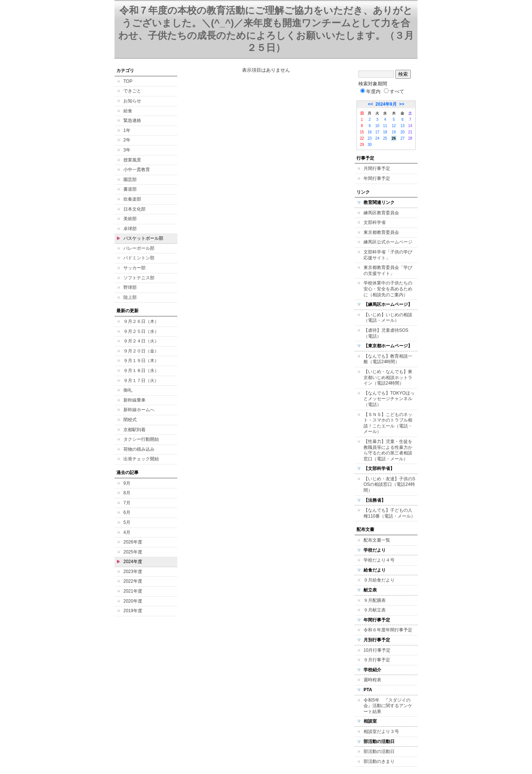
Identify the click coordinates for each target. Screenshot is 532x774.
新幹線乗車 (134, 400)
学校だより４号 (379, 560)
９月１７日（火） (141, 381)
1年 (127, 130)
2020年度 (133, 601)
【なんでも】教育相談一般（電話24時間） (388, 359)
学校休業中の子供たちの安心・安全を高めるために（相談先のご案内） (388, 289)
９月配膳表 (375, 600)
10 (377, 126)
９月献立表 (375, 610)
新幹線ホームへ (139, 410)
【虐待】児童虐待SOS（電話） (386, 333)
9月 (127, 483)
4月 (127, 532)
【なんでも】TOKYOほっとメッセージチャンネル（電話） (389, 399)
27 (403, 138)
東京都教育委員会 (381, 232)
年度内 (370, 91)
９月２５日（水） (141, 331)
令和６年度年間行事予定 (388, 630)
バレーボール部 (139, 248)
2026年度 (133, 542)
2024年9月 (386, 104)
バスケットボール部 (143, 238)
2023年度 (133, 572)
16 (370, 132)
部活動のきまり (379, 761)
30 (370, 145)
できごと (132, 91)
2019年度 (133, 611)
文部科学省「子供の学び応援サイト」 (388, 255)
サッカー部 (134, 268)
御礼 (128, 390)
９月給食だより (379, 580)
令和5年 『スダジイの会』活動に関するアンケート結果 (388, 706)
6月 (127, 512)
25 (385, 138)
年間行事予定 (377, 178)
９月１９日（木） (141, 361)
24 (377, 138)
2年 (127, 140)
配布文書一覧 (377, 540)
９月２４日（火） (141, 341)
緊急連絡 (132, 120)
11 (385, 126)
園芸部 (130, 180)
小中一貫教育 (137, 170)
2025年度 (133, 552)
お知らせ (132, 101)
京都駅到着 (134, 430)
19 (394, 132)
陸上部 (130, 297)
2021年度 (133, 591)
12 (394, 126)
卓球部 (130, 229)
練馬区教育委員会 (381, 213)
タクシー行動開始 (141, 439)
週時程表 (372, 680)
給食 (128, 111)
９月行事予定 (377, 660)
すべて (394, 91)
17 (377, 132)
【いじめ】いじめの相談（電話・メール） (388, 318)
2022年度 (133, 581)
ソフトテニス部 (139, 278)
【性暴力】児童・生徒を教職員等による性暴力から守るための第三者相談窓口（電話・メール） (388, 450)
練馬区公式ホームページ (388, 242)
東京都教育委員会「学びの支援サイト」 (388, 270)
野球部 (130, 287)
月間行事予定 (377, 168)
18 (385, 132)
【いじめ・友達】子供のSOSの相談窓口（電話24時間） (389, 485)
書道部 (130, 189)
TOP (128, 81)
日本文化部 (134, 209)
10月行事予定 (377, 650)
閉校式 (130, 420)
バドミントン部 (139, 258)
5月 (127, 522)
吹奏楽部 (132, 199)
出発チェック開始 (141, 459)
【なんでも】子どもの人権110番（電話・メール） (389, 513)
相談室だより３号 (381, 732)
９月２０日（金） (141, 351)
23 (370, 138)
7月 (127, 503)
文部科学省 (375, 222)
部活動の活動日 (379, 751)
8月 (127, 493)
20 (403, 132)
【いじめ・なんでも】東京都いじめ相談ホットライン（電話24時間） (388, 377)
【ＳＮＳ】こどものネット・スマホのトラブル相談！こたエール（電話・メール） (388, 423)
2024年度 (133, 562)
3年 (127, 150)
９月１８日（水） (141, 371)
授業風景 (132, 160)
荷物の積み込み (139, 449)
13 (403, 126)
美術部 (130, 219)
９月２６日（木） (141, 321)
